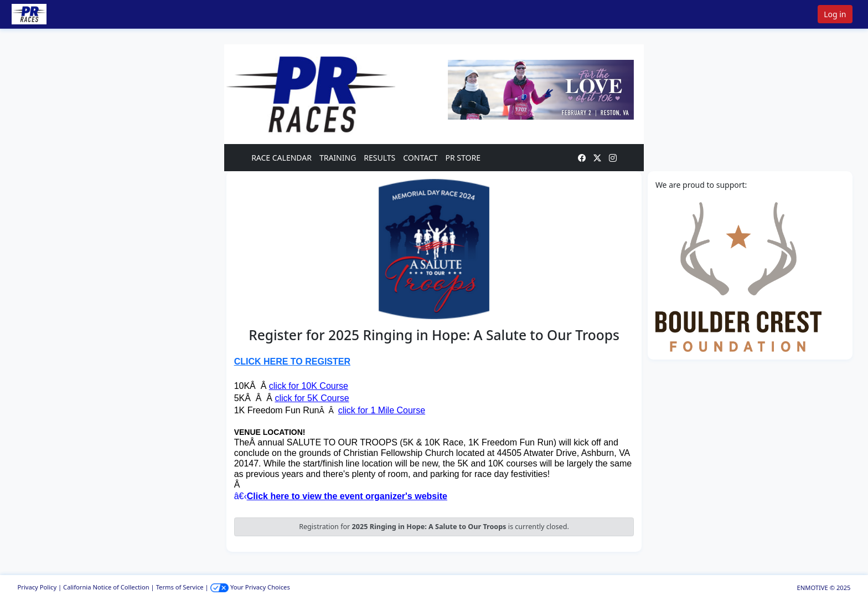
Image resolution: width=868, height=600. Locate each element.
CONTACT (420, 158)
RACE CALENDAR (281, 158)
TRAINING (338, 158)
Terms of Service (180, 587)
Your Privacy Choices (250, 587)
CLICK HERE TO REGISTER (292, 361)
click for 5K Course (312, 398)
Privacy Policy (37, 587)
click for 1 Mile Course (382, 410)
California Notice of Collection (106, 587)
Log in (835, 14)
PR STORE (463, 158)
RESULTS (379, 158)
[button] (45, 14)
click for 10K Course (309, 386)
